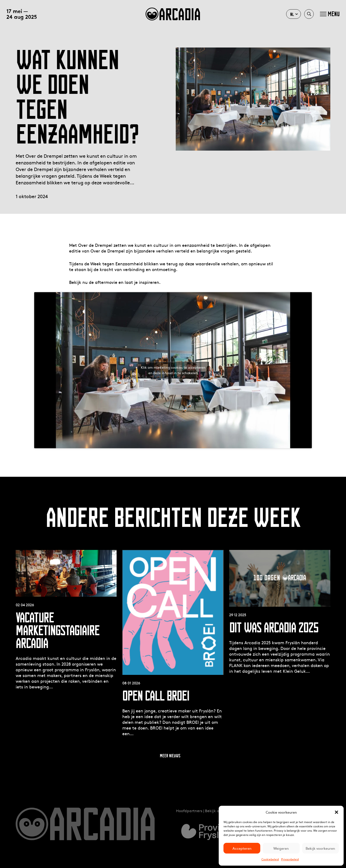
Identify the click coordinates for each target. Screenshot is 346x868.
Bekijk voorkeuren (320, 848)
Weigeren (281, 848)
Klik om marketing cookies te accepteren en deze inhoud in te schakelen (173, 370)
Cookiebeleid (270, 859)
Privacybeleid (290, 859)
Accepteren (242, 848)
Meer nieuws (170, 756)
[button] (337, 812)
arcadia (173, 14)
